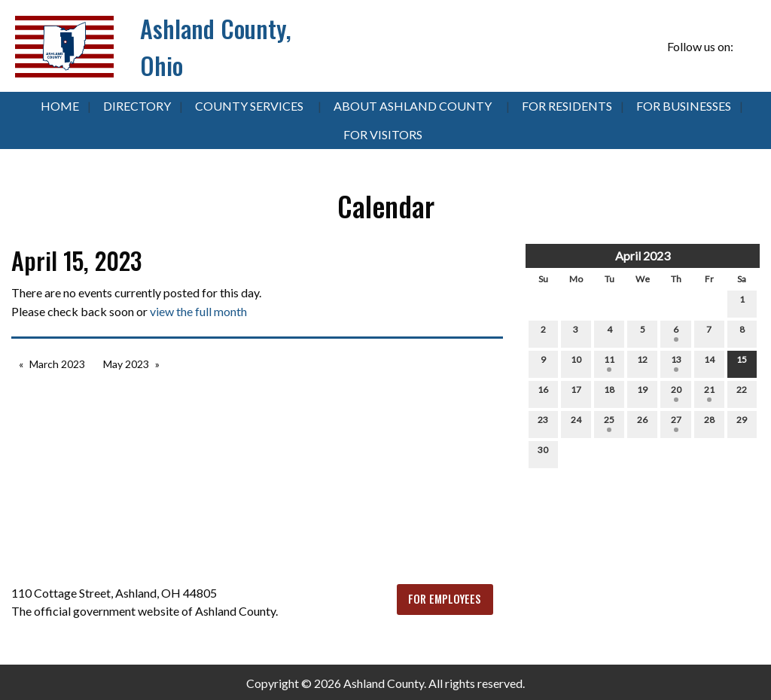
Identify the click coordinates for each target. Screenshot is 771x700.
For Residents (567, 106)
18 (609, 393)
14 (709, 363)
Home (60, 106)
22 (742, 393)
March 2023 (57, 364)
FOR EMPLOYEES (445, 599)
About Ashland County (413, 106)
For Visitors (383, 134)
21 (709, 393)
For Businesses (684, 106)
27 (676, 423)
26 (642, 423)
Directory (137, 106)
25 (609, 423)
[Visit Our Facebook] (748, 47)
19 (642, 393)
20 (676, 393)
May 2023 (126, 364)
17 (576, 393)
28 (709, 423)
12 (642, 363)
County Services (249, 106)
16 (543, 393)
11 (609, 363)
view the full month (198, 311)
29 (742, 423)
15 (742, 363)
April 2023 (643, 256)
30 (543, 453)
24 (576, 423)
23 (543, 423)
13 (676, 363)
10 (576, 363)
